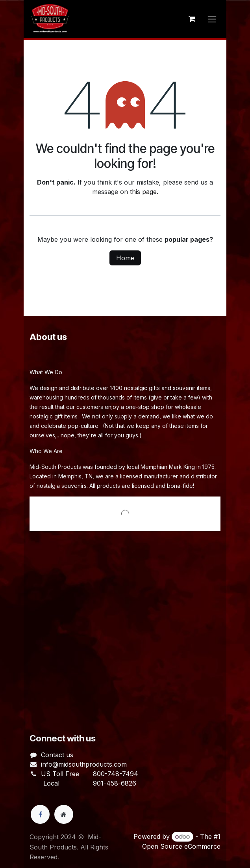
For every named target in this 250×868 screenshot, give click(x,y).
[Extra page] (64, 814)
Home (125, 258)
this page (143, 192)
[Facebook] (40, 814)
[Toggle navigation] (212, 19)
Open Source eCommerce (181, 846)
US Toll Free (60, 774)
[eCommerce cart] (192, 19)
